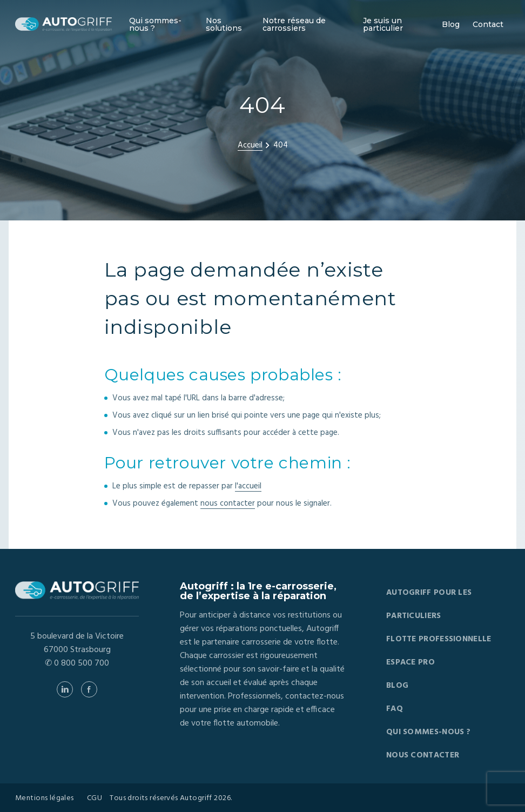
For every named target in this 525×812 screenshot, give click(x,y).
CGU (95, 798)
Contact (488, 24)
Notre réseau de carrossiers (294, 24)
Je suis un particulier (383, 24)
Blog (451, 24)
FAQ (395, 709)
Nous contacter (423, 755)
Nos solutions (224, 24)
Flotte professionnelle (439, 639)
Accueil (250, 145)
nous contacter (228, 504)
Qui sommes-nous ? (155, 24)
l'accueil (248, 486)
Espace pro (410, 662)
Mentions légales (45, 798)
